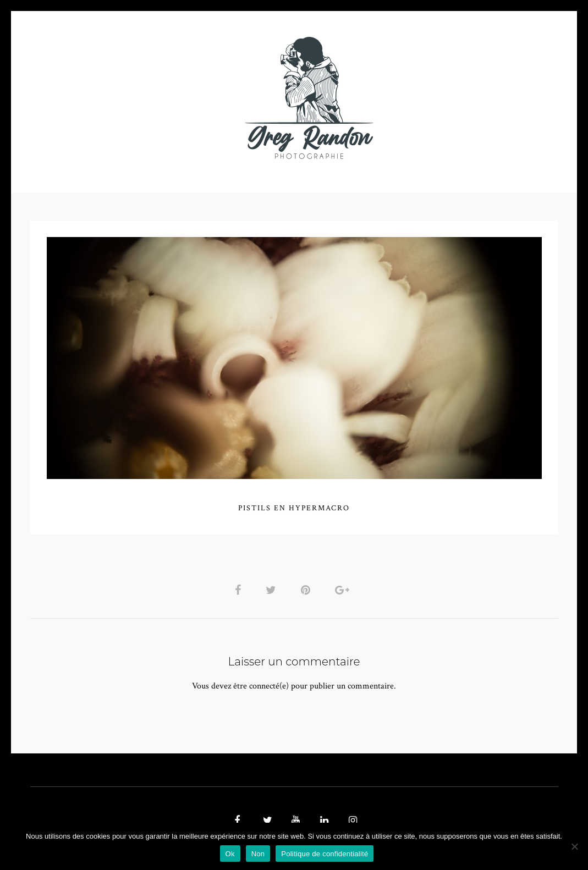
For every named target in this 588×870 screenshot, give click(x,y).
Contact (421, 98)
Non (258, 854)
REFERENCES (485, 98)
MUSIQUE (207, 98)
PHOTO (100, 98)
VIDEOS (155, 98)
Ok (230, 854)
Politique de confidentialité (325, 854)
